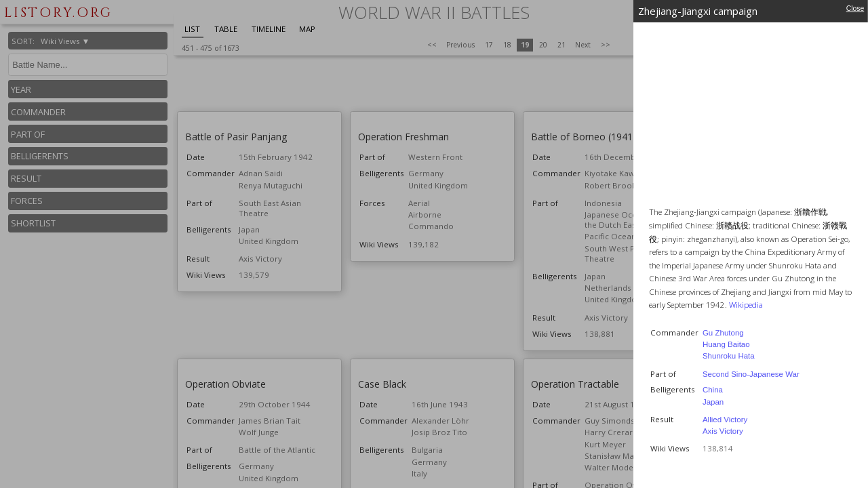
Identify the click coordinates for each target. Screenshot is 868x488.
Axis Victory (723, 431)
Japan (713, 402)
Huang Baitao (726, 344)
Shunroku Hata (729, 356)
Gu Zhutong (723, 333)
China (713, 390)
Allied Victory (725, 420)
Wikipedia (746, 305)
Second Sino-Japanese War (751, 374)
